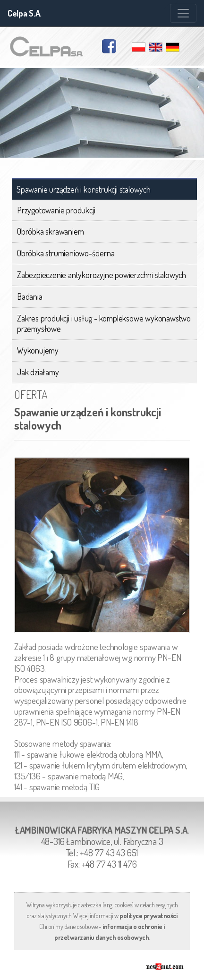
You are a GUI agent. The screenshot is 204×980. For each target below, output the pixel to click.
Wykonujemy (38, 350)
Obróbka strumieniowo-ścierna (66, 253)
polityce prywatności (148, 916)
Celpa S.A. (25, 13)
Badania (30, 296)
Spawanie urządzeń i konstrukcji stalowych (84, 189)
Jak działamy (38, 372)
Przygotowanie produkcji (56, 210)
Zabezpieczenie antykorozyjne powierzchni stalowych (102, 275)
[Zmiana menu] (183, 13)
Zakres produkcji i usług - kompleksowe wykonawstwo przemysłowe (104, 324)
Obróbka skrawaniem (50, 231)
